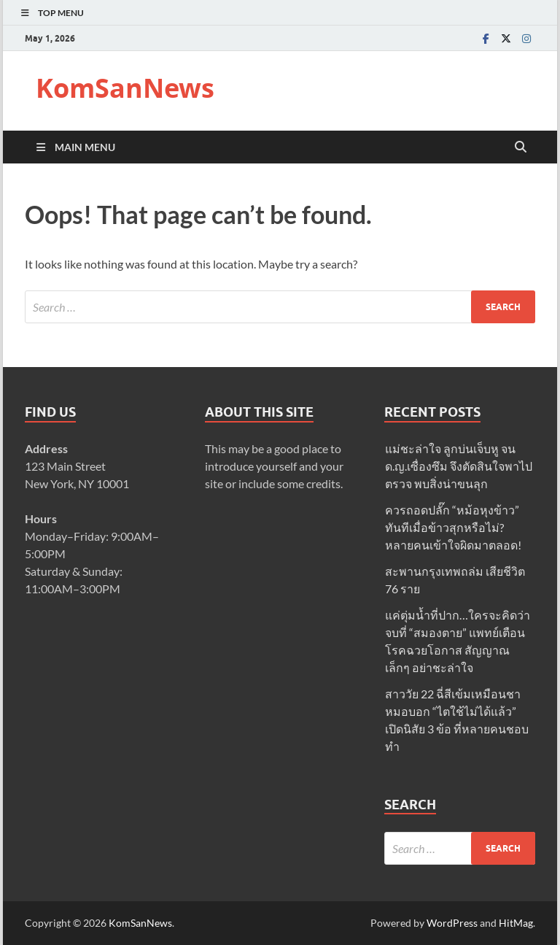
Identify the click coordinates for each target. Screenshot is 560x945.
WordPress (452, 923)
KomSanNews (125, 88)
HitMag (516, 923)
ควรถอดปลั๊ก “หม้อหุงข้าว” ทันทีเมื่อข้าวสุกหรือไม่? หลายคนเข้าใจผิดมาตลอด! (453, 527)
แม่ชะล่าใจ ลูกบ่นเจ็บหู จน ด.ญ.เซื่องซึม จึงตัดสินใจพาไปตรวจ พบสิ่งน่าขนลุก (459, 466)
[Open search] (521, 147)
